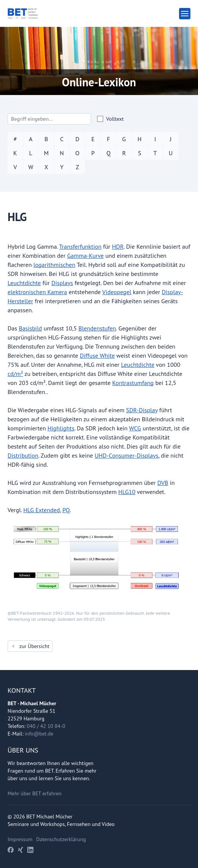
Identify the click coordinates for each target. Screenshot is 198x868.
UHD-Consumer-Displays (126, 455)
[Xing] (20, 850)
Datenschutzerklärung (61, 839)
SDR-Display (142, 410)
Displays (62, 283)
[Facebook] (11, 850)
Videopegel (117, 292)
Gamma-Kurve (85, 256)
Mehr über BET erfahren (35, 793)
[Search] (49, 119)
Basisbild (30, 328)
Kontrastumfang (133, 383)
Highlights (61, 428)
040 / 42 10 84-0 (46, 726)
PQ (66, 510)
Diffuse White (97, 355)
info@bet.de (39, 734)
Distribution (23, 455)
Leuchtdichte (24, 283)
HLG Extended (41, 510)
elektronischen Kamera (37, 292)
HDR (118, 246)
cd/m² (15, 374)
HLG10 (127, 492)
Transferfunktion (80, 246)
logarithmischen (54, 265)
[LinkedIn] (30, 850)
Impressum (20, 839)
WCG (135, 428)
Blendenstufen (97, 328)
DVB (163, 483)
